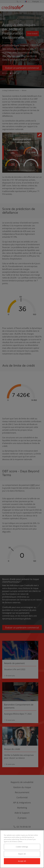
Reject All (22, 854)
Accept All (22, 861)
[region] (22, 849)
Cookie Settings (22, 847)
